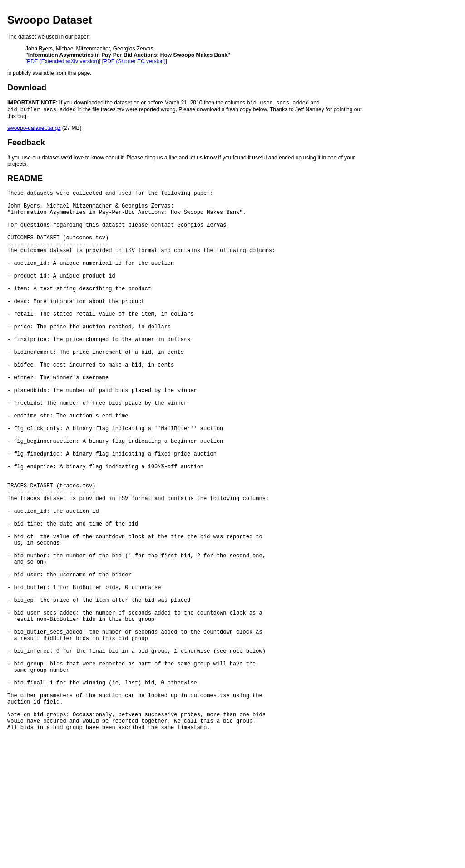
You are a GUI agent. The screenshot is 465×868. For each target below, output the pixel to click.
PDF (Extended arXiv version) (63, 61)
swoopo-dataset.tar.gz (34, 130)
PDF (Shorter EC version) (135, 61)
